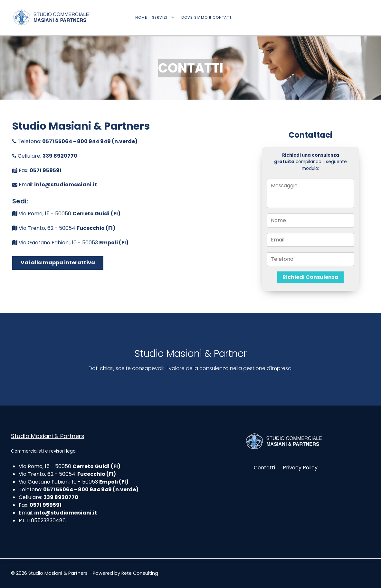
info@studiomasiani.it (66, 185)
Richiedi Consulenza (310, 277)
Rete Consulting (140, 573)
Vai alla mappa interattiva (58, 263)
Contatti (264, 468)
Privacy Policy (300, 468)
